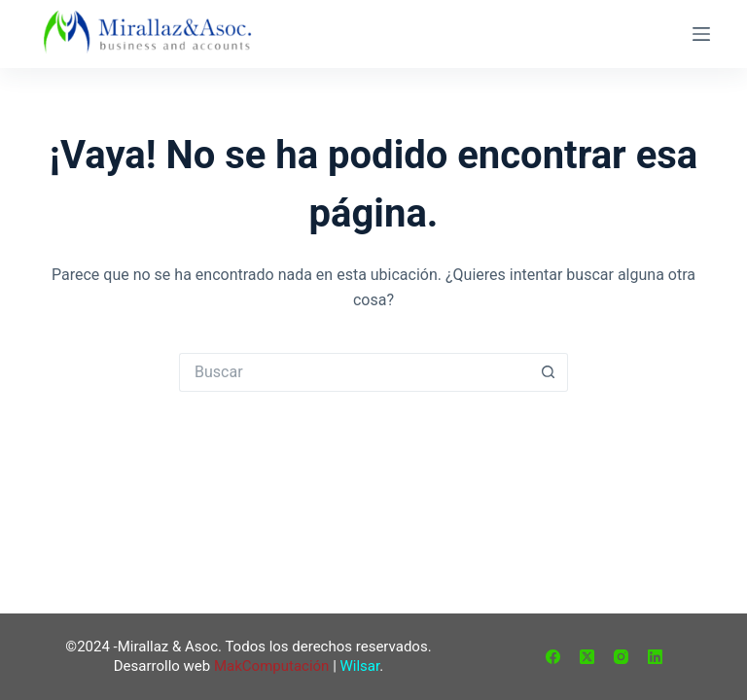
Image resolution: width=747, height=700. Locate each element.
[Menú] (701, 34)
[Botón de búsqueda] (549, 372)
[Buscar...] (354, 372)
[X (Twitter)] (587, 657)
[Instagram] (621, 657)
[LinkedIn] (655, 657)
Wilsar (360, 666)
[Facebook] (553, 657)
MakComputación (271, 666)
